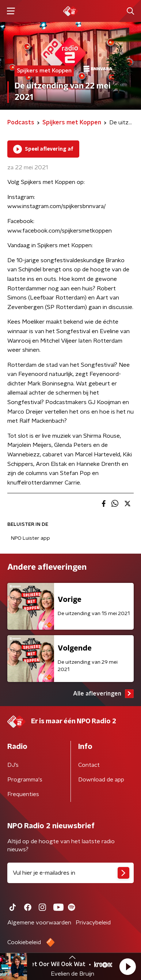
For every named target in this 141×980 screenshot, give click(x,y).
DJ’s (13, 765)
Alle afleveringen (103, 694)
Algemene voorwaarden (39, 923)
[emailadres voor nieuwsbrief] (70, 873)
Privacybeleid (93, 923)
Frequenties (23, 794)
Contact (89, 765)
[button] (127, 966)
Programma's (25, 780)
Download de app (101, 780)
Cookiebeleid (24, 942)
